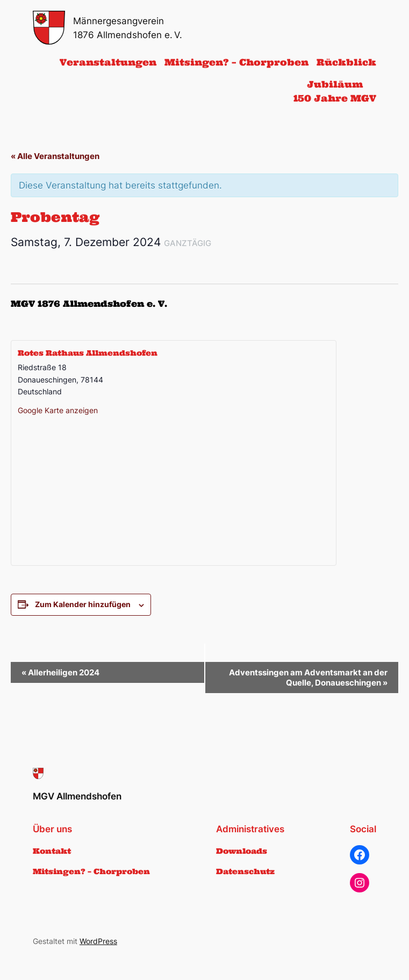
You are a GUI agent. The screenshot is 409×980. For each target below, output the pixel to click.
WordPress (98, 941)
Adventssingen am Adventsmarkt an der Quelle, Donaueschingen (308, 678)
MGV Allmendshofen (77, 796)
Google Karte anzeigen (58, 410)
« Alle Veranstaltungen (55, 156)
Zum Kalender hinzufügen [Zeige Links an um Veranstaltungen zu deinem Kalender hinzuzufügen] (83, 604)
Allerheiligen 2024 (60, 672)
